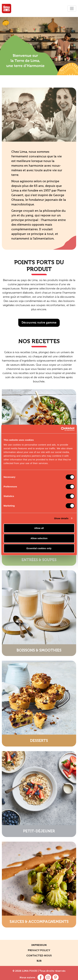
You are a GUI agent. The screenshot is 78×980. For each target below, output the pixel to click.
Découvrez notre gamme (39, 323)
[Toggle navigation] (72, 8)
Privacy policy (39, 950)
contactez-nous (39, 956)
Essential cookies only (39, 548)
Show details (61, 518)
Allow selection (39, 538)
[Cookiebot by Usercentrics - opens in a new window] (61, 429)
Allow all (39, 528)
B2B (39, 961)
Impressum (39, 945)
